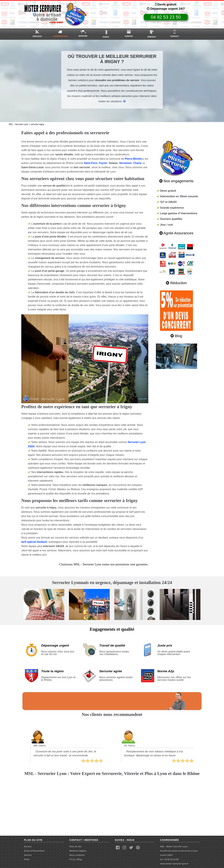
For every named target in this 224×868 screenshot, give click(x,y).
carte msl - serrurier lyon (112, 805)
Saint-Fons (91, 163)
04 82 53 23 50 (166, 17)
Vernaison (125, 163)
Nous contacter (77, 855)
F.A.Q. (72, 859)
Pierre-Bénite (133, 159)
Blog (79, 859)
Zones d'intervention (34, 851)
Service (28, 846)
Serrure (28, 855)
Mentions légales (78, 851)
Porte (27, 859)
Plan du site (75, 846)
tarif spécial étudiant (34, 542)
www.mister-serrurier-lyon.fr (174, 864)
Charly (137, 163)
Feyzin (103, 163)
